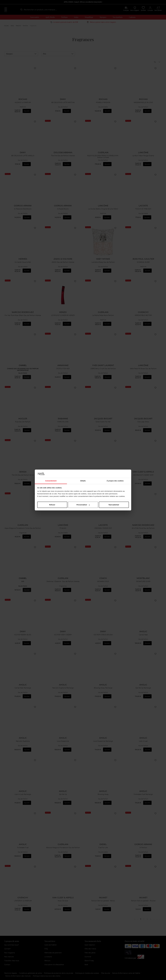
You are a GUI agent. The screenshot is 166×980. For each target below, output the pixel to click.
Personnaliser (83, 505)
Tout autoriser (114, 505)
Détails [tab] (83, 481)
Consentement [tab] (51, 481)
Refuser (52, 505)
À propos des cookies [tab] (115, 481)
